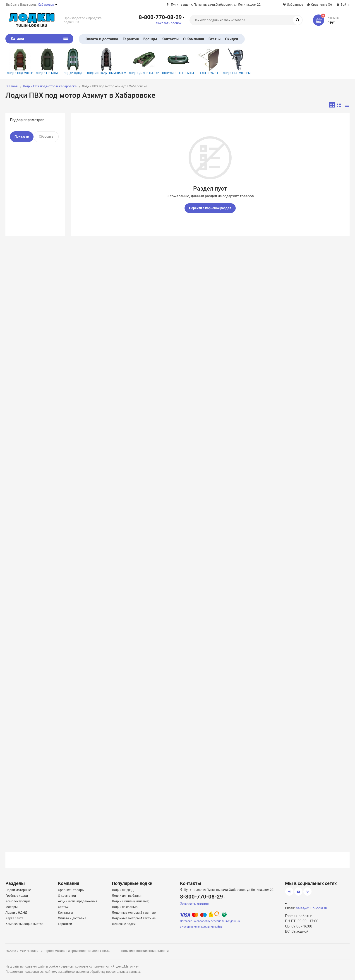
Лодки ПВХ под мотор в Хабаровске (50, 86)
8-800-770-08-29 (160, 17)
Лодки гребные (47, 61)
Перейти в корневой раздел (210, 208)
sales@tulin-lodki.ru (312, 908)
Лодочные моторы (237, 61)
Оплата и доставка (102, 39)
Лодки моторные (18, 890)
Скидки (231, 39)
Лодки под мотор (20, 61)
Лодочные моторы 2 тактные (134, 913)
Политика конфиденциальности (145, 951)
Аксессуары (209, 61)
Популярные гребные (178, 61)
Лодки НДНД (73, 61)
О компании (67, 896)
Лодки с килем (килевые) (131, 901)
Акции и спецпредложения (78, 901)
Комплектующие (18, 901)
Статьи (215, 39)
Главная (12, 86)
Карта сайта (14, 918)
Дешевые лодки (124, 924)
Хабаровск (46, 5)
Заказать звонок (169, 23)
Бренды (150, 39)
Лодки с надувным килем (107, 61)
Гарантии (65, 924)
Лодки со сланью (125, 907)
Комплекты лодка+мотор (24, 924)
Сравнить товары (71, 890)
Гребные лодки (17, 896)
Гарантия (131, 39)
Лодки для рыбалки (144, 61)
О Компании (194, 39)
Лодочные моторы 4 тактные (134, 918)
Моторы (12, 907)
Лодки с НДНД (16, 913)
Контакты (170, 39)
